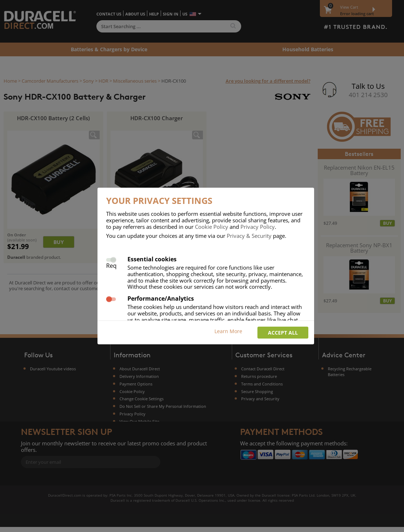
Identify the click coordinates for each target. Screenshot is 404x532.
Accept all (283, 333)
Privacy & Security (249, 236)
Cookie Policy (212, 227)
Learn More (228, 331)
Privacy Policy (258, 227)
